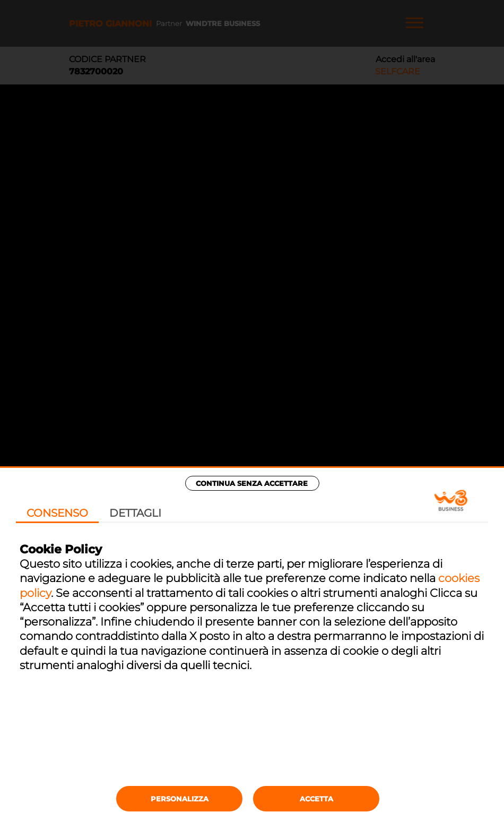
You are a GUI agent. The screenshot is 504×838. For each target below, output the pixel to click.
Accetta (316, 799)
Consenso (57, 513)
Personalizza (180, 799)
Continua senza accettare (252, 483)
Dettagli (135, 513)
